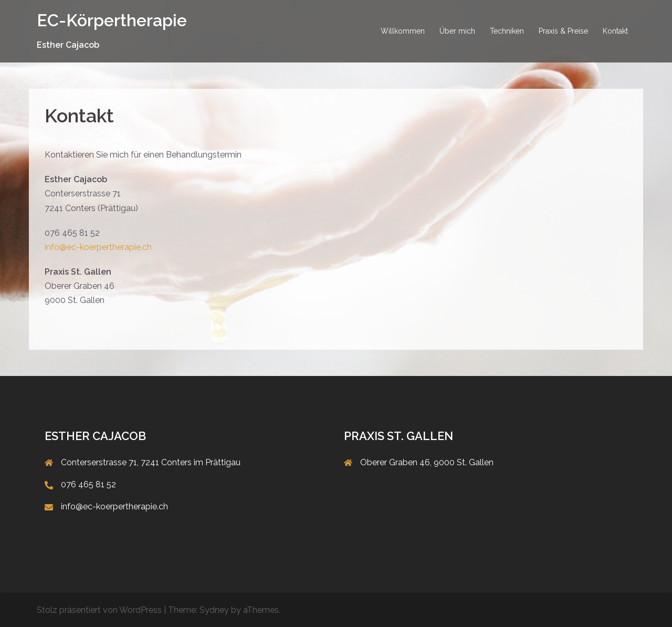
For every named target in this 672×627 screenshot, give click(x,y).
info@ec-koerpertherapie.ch (98, 247)
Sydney (214, 610)
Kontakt (615, 31)
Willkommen (403, 31)
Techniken (507, 31)
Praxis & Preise (563, 31)
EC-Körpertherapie (112, 20)
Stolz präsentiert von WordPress (99, 610)
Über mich (457, 31)
